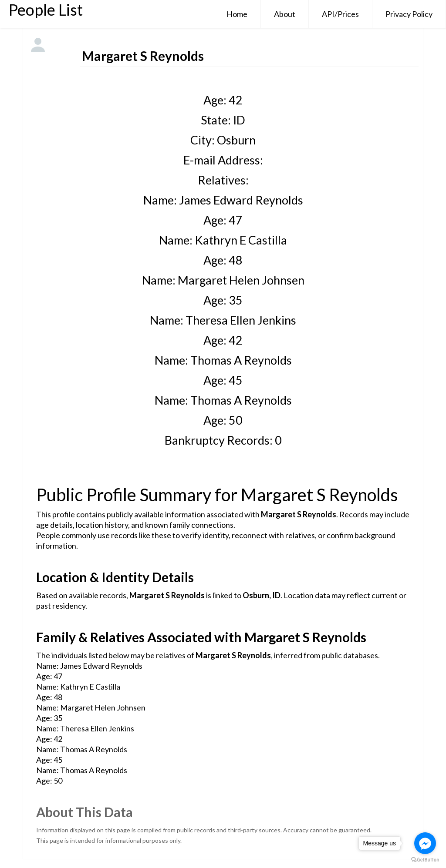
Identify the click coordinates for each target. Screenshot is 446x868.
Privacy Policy (409, 14)
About (285, 14)
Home (237, 14)
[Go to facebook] (425, 843)
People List (46, 10)
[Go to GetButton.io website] (425, 860)
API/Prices (340, 14)
